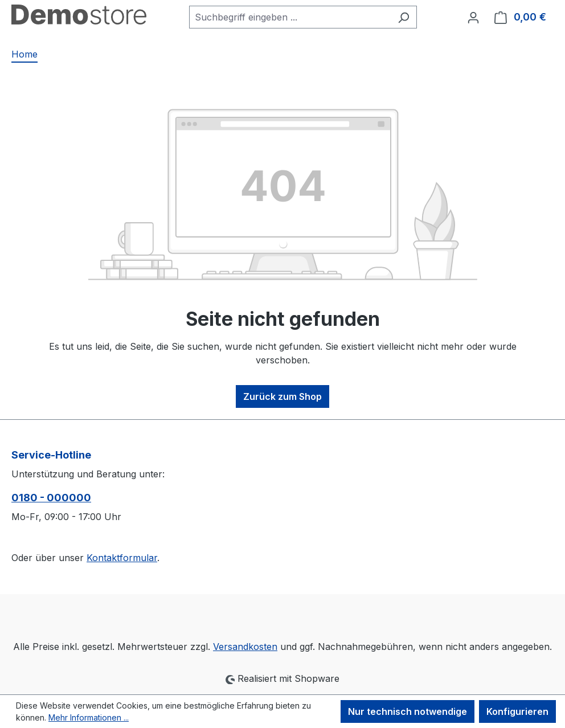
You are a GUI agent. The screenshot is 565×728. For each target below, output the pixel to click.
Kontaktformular (122, 558)
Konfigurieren (517, 711)
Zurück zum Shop (282, 396)
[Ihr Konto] (473, 17)
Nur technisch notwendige (408, 711)
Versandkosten (245, 647)
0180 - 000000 (51, 498)
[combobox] (290, 17)
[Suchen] (404, 17)
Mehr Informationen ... (89, 717)
